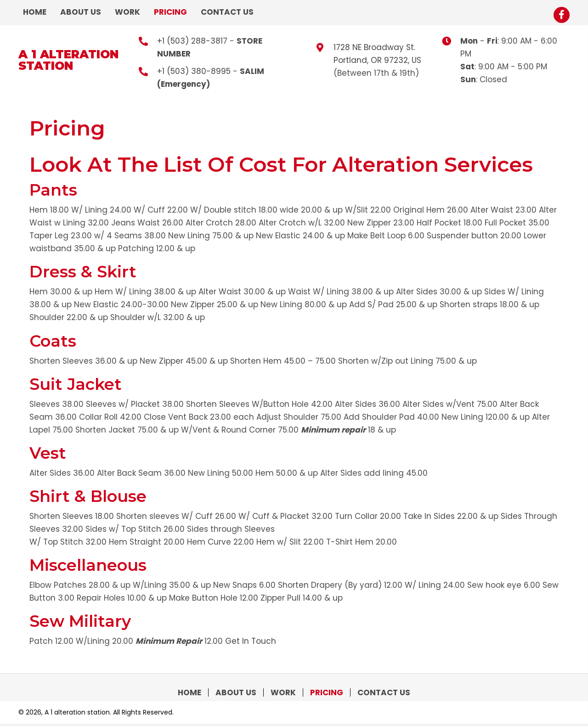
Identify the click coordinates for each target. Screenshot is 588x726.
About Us (236, 693)
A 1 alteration (68, 54)
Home (189, 693)
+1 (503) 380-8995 (194, 71)
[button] (562, 15)
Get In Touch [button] (251, 641)
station (46, 66)
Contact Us (384, 693)
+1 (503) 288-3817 (192, 41)
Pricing (327, 693)
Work (283, 693)
